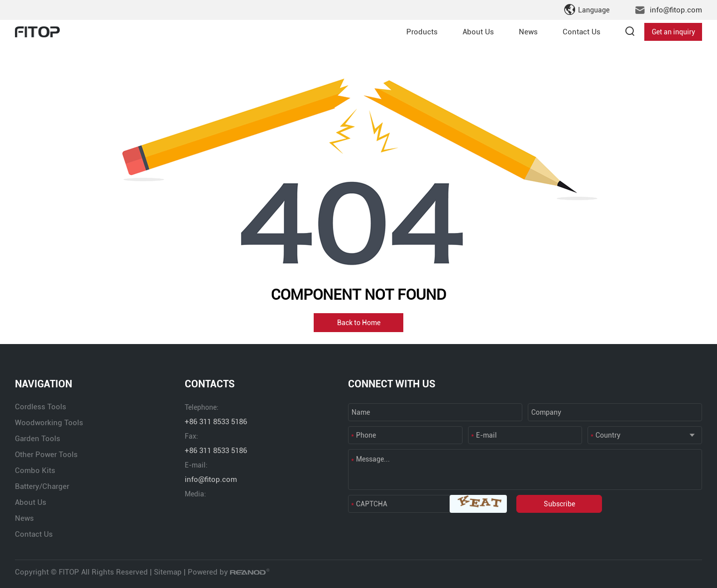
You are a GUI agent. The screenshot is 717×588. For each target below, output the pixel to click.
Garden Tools (38, 439)
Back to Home (359, 323)
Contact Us (582, 32)
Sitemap (168, 572)
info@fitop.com (676, 10)
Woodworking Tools (49, 423)
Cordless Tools (41, 407)
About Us (478, 32)
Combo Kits (35, 470)
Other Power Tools (46, 455)
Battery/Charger (42, 486)
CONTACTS (210, 384)
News (528, 32)
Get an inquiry (673, 32)
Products (422, 32)
